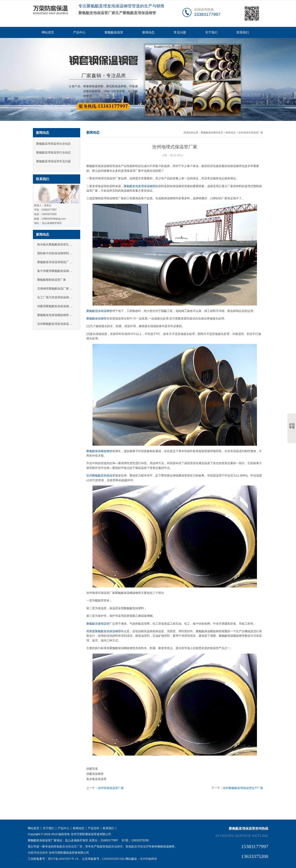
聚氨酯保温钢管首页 (212, 133)
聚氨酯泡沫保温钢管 (99, 311)
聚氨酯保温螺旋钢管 (99, 451)
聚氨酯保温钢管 (96, 318)
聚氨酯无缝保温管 (98, 624)
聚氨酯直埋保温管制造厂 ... (55, 262)
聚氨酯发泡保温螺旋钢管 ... (55, 315)
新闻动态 (148, 32)
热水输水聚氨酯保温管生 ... (55, 244)
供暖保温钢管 (95, 774)
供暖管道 (92, 769)
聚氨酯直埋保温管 (137, 846)
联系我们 (243, 32)
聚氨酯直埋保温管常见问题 (53, 161)
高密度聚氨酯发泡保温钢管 (104, 631)
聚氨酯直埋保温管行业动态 (53, 152)
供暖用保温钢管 (38, 853)
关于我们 (211, 32)
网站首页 (48, 32)
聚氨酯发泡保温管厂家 (68, 846)
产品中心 (79, 32)
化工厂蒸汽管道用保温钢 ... (55, 297)
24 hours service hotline (242, 836)
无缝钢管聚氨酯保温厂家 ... (55, 289)
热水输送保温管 (96, 779)
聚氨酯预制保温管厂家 (52, 280)
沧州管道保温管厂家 (111, 788)
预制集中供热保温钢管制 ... (55, 253)
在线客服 (292, 423)
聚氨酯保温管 (114, 32)
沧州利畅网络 (148, 859)
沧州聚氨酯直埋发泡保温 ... (55, 324)
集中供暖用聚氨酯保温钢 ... (55, 271)
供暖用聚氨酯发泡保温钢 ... (55, 306)
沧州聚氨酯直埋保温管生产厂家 (243, 788)
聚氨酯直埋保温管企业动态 (53, 144)
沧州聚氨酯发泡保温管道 (102, 475)
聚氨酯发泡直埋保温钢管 (140, 186)
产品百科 (94, 828)
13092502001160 (113, 859)
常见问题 (180, 32)
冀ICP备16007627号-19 (63, 859)
